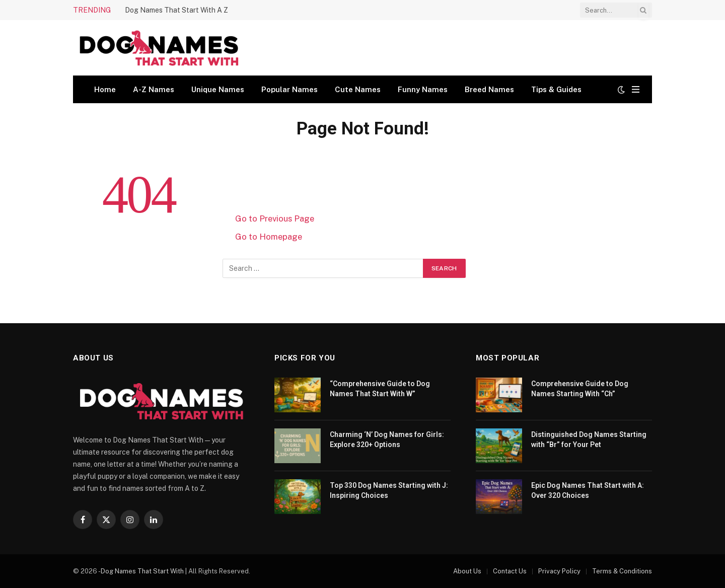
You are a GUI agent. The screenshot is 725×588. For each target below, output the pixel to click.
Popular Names (289, 89)
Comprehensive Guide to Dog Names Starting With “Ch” (580, 389)
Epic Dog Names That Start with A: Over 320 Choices (588, 490)
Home (105, 89)
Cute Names (358, 89)
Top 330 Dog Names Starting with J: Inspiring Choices (389, 490)
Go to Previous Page (275, 218)
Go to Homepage (269, 237)
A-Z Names (154, 89)
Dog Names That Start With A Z (176, 10)
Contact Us (510, 571)
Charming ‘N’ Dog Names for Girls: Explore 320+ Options (387, 439)
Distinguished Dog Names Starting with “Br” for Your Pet (589, 439)
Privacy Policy (559, 571)
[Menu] (636, 89)
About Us (467, 571)
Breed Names (489, 89)
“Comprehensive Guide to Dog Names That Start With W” (380, 389)
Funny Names (423, 89)
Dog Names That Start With (142, 571)
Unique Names (218, 89)
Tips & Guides (556, 89)
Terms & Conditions (622, 571)
